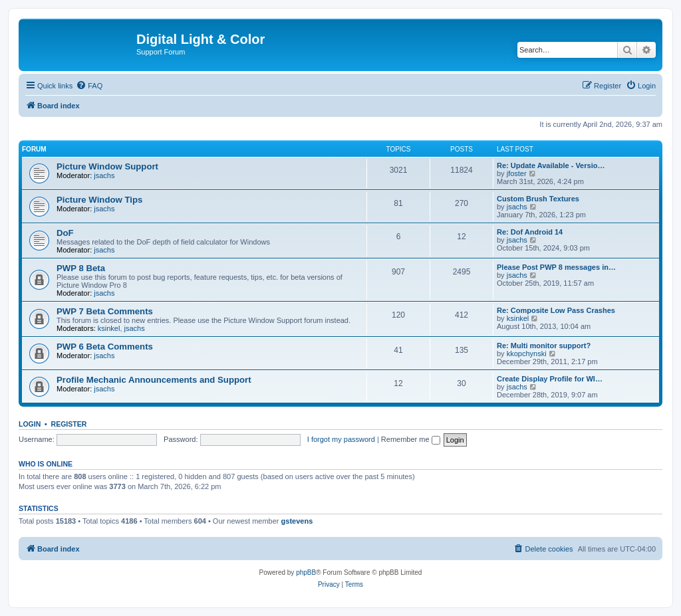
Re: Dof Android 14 (530, 232)
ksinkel (109, 328)
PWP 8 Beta (81, 268)
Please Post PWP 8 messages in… (556, 267)
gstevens (297, 521)
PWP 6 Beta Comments (105, 347)
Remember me (411, 439)
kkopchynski (527, 354)
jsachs (104, 175)
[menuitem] (89, 86)
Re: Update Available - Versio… (551, 165)
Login (30, 424)
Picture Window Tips (99, 200)
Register (69, 424)
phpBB (306, 572)
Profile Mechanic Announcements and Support (154, 380)
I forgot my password (341, 439)
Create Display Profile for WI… (550, 379)
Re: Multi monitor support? (544, 346)
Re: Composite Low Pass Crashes (556, 310)
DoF (65, 233)
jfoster (517, 173)
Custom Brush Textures (538, 199)
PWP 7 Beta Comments (105, 311)
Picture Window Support (107, 166)
